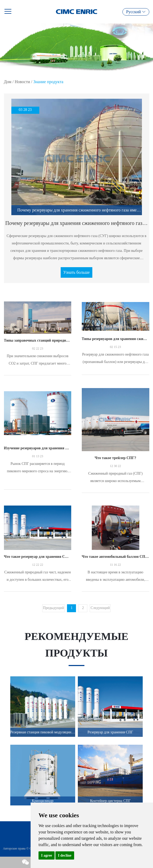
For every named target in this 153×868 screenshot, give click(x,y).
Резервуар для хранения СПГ (110, 732)
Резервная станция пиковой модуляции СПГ (43, 732)
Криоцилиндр (43, 801)
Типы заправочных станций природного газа (38, 340)
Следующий (100, 608)
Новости (22, 82)
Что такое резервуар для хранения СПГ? (38, 557)
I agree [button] (47, 855)
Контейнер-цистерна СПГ (110, 801)
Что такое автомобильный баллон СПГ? (116, 557)
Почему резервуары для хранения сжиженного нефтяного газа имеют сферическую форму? (77, 223)
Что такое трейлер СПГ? (116, 458)
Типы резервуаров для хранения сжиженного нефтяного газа (116, 339)
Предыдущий (54, 608)
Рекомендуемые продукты (77, 645)
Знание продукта (48, 82)
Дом (8, 82)
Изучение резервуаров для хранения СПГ (38, 448)
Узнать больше (77, 272)
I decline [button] (65, 855)
